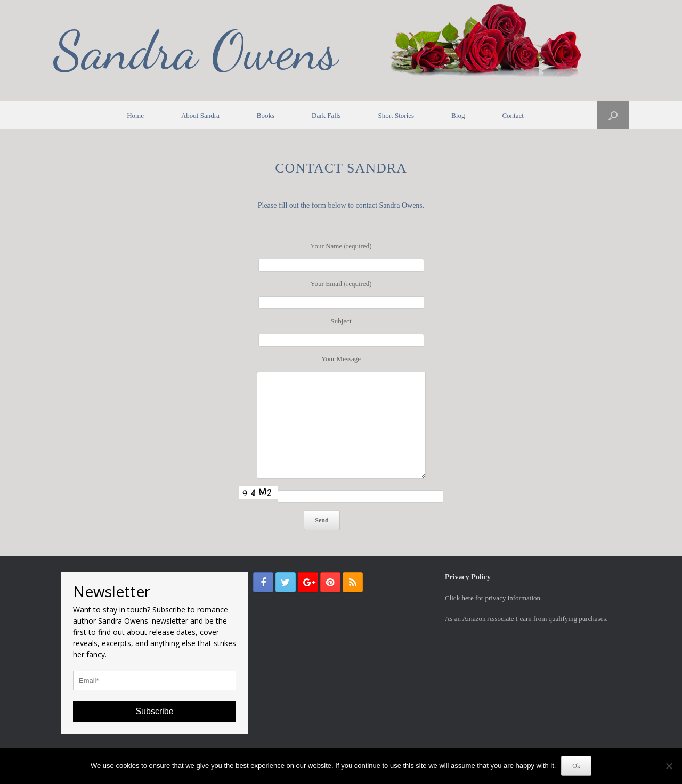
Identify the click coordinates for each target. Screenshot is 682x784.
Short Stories (396, 115)
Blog (458, 115)
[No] (669, 766)
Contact (513, 115)
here (467, 598)
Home (135, 115)
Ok (576, 766)
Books (266, 115)
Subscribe (154, 711)
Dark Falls (326, 115)
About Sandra (200, 115)
